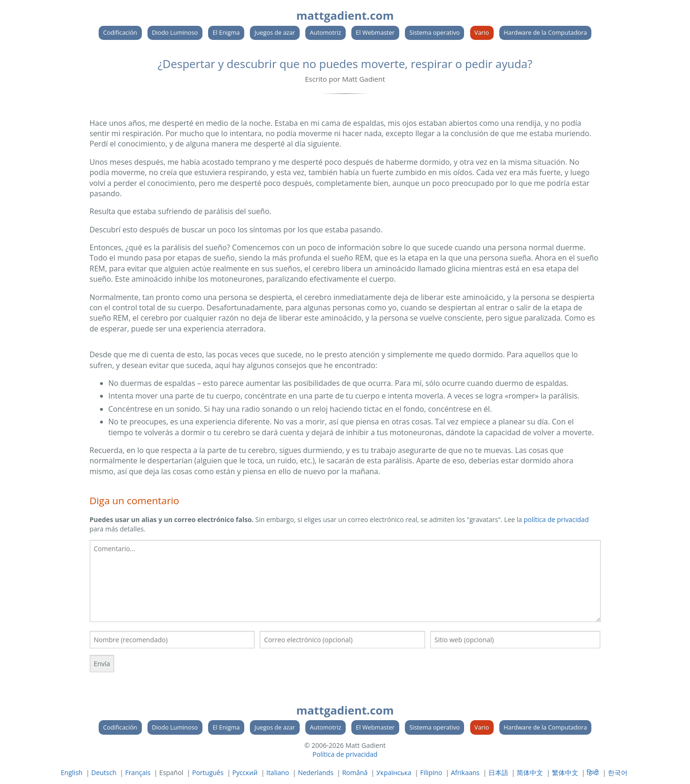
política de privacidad (556, 519)
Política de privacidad (345, 754)
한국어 (618, 772)
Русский (245, 772)
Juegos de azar (275, 32)
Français (138, 772)
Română (355, 772)
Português (208, 772)
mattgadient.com (345, 15)
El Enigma (226, 32)
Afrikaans (465, 772)
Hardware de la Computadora (545, 32)
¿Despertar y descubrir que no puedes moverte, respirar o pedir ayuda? (345, 64)
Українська (394, 772)
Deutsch (104, 772)
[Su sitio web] (516, 640)
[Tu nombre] (172, 640)
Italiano (278, 772)
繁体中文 (565, 772)
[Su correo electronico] (342, 640)
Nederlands (316, 772)
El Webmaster (376, 32)
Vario (482, 32)
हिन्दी (593, 772)
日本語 (498, 772)
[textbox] (345, 581)
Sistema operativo (434, 32)
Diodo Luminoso (175, 32)
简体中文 (530, 772)
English (71, 772)
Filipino (431, 772)
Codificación (120, 32)
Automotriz (325, 32)
